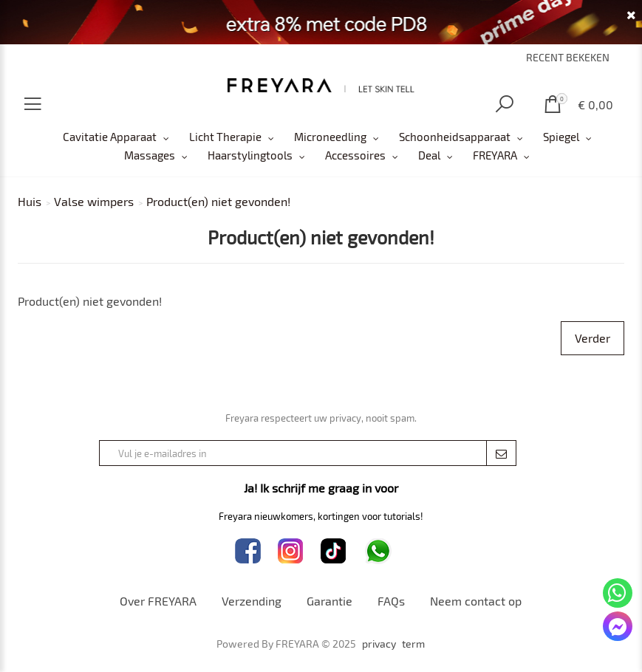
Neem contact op (476, 601)
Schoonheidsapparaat (455, 137)
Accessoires (355, 155)
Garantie (329, 601)
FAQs (391, 601)
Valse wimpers (94, 202)
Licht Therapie (225, 137)
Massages (150, 155)
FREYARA (495, 155)
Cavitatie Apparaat (110, 137)
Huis (30, 202)
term (413, 644)
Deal (429, 155)
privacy (379, 644)
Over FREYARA (158, 601)
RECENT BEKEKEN (568, 57)
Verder (593, 338)
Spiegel (561, 137)
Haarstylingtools (250, 155)
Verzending (252, 601)
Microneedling (330, 137)
